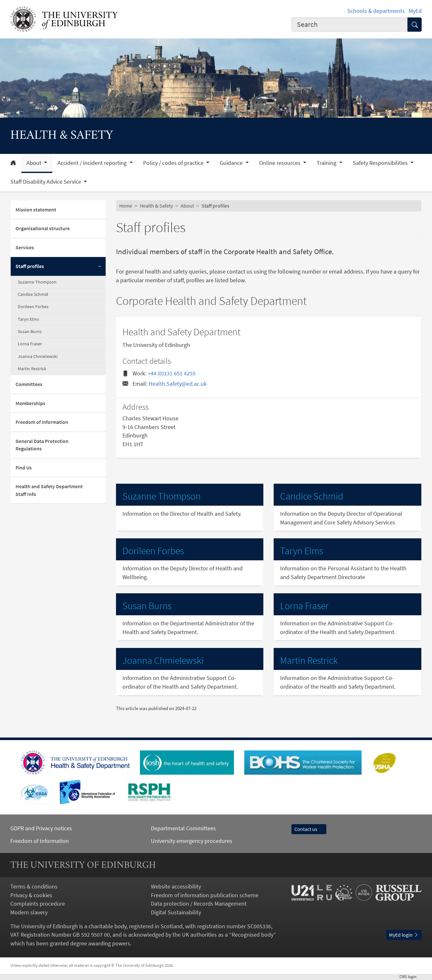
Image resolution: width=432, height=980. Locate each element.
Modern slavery (29, 912)
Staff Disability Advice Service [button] (46, 182)
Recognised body (253, 935)
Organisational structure (43, 228)
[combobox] (350, 25)
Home (126, 206)
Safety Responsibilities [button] (381, 163)
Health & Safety (156, 206)
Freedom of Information (40, 841)
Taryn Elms (28, 319)
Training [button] (327, 163)
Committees (29, 384)
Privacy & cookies (31, 895)
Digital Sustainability (176, 912)
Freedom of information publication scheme (205, 895)
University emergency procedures (192, 841)
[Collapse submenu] (100, 267)
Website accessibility (176, 886)
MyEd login (404, 935)
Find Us (24, 468)
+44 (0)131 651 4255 (172, 373)
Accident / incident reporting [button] (93, 163)
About (187, 206)
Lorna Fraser (30, 344)
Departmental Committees (183, 828)
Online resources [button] (280, 163)
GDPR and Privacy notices (41, 828)
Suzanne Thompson (37, 282)
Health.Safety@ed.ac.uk (178, 384)
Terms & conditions (34, 886)
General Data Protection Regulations (42, 445)
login (411, 977)
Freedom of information (42, 422)
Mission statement (36, 210)
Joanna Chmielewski (38, 356)
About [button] (35, 163)
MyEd (415, 11)
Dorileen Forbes (33, 307)
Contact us (309, 829)
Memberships (30, 403)
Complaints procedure (38, 904)
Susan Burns (30, 331)
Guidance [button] (232, 163)
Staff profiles (30, 266)
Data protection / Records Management (199, 904)
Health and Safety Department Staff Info (49, 490)
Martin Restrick (32, 369)
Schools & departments (376, 11)
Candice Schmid (33, 294)
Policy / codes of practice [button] (174, 163)
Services (25, 248)
